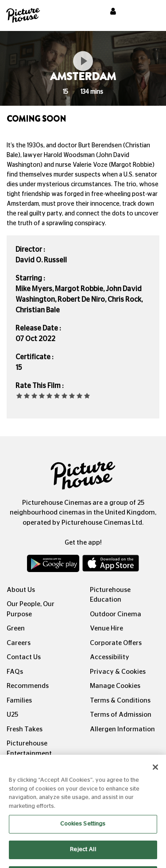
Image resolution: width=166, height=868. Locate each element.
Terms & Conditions (120, 701)
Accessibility (110, 657)
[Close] (155, 773)
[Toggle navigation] (147, 13)
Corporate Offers (116, 643)
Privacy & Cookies (118, 672)
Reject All (83, 855)
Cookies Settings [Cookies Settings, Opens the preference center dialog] (83, 830)
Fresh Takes (25, 729)
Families (19, 701)
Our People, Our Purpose (31, 609)
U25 (12, 715)
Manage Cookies (115, 686)
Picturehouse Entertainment (29, 749)
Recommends (28, 686)
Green (16, 628)
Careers (19, 643)
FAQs (15, 672)
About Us (21, 590)
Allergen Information (122, 729)
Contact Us (24, 657)
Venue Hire (106, 628)
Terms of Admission (121, 715)
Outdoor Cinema (116, 614)
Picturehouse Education (110, 595)
